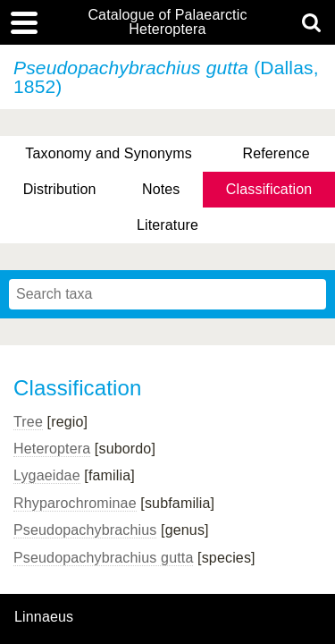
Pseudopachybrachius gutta (103, 558)
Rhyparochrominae (75, 503)
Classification (269, 189)
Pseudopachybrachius (85, 530)
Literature (167, 225)
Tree (28, 422)
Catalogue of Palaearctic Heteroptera (167, 22)
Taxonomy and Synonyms (109, 153)
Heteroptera (52, 449)
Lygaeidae (47, 475)
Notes (161, 189)
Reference (276, 153)
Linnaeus (44, 617)
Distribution (60, 189)
